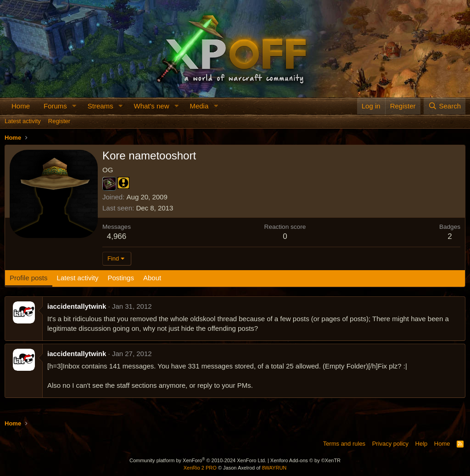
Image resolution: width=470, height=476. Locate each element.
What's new (151, 106)
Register (59, 121)
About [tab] (152, 278)
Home (21, 106)
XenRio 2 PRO (200, 468)
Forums (55, 106)
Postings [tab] (121, 278)
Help (422, 444)
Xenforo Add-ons (305, 460)
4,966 (117, 236)
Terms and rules (344, 444)
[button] (74, 106)
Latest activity (23, 121)
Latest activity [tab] (78, 278)
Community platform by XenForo (198, 460)
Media (199, 106)
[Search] (445, 106)
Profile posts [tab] (29, 278)
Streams (101, 106)
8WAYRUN (274, 468)
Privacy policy (390, 444)
